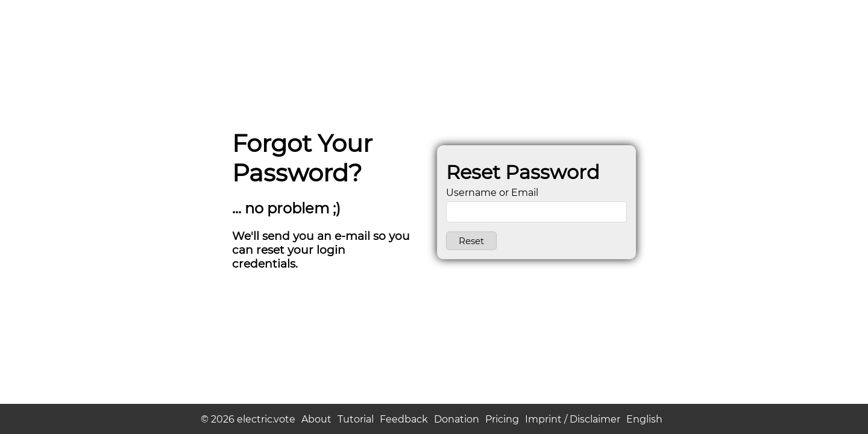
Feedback (404, 419)
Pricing (502, 419)
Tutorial (356, 419)
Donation (457, 419)
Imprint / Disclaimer (573, 419)
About (316, 419)
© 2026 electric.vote (248, 419)
